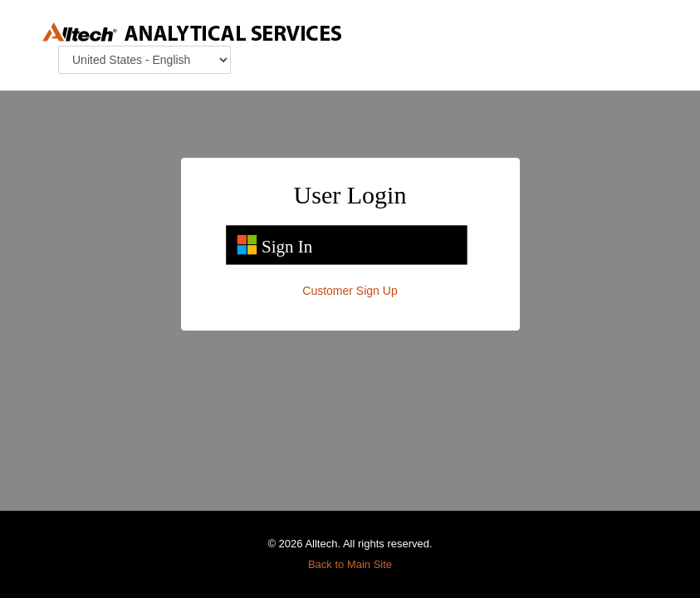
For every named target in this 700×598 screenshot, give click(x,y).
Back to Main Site (350, 564)
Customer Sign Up (350, 291)
